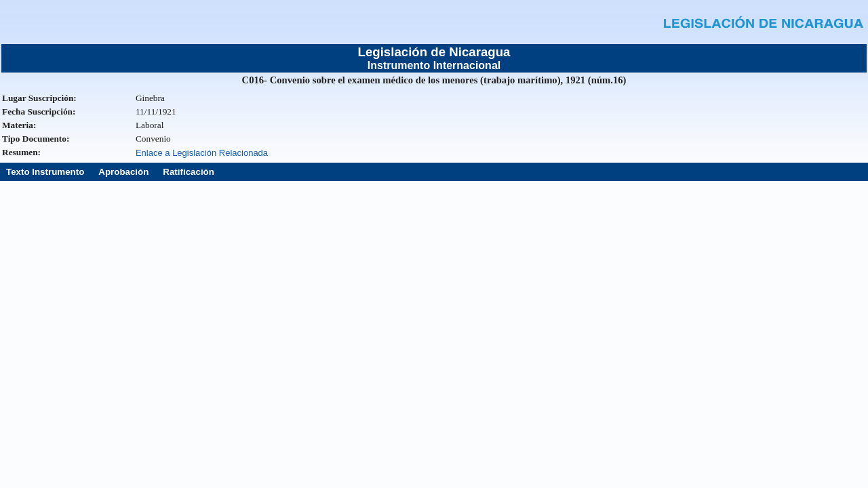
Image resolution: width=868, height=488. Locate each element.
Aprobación (123, 172)
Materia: (19, 125)
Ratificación (189, 172)
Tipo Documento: (36, 139)
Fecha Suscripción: (39, 111)
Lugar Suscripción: (39, 98)
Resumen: (21, 152)
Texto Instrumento (45, 172)
